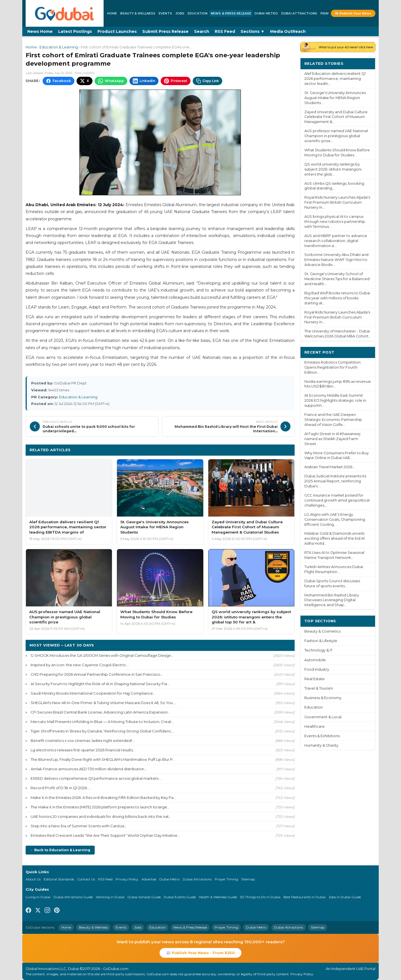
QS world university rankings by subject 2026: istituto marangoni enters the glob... (333, 169)
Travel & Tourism (319, 688)
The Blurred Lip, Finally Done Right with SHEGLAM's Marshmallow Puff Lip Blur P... (103, 759)
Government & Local (323, 717)
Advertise (149, 879)
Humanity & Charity (321, 745)
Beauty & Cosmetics (322, 631)
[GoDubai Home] (65, 13)
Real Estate (315, 679)
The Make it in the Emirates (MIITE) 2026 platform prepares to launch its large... (100, 807)
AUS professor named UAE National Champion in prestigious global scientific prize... (336, 136)
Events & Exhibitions (322, 736)
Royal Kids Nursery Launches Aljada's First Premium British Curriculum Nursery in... (337, 202)
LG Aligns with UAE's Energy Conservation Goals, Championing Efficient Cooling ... (335, 519)
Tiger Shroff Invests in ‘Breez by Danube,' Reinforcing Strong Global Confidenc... (102, 731)
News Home (40, 31)
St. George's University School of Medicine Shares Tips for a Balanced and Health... (337, 279)
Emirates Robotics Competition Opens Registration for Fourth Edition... (332, 367)
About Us (33, 879)
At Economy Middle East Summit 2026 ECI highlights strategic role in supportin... (335, 400)
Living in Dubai (38, 897)
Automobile (315, 660)
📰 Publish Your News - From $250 (200, 953)
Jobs (180, 13)
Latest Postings (75, 31)
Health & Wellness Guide (218, 897)
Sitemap (248, 879)
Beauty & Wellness (138, 13)
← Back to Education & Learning (60, 850)
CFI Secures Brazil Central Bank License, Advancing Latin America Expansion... (100, 712)
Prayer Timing (226, 879)
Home (112, 13)
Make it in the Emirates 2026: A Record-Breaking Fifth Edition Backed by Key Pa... (103, 798)
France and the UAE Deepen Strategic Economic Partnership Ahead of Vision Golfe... (333, 420)
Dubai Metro (266, 13)
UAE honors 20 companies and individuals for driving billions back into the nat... (101, 816)
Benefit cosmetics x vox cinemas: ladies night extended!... (83, 740)
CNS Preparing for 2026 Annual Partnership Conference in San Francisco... (97, 674)
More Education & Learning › (261, 450)
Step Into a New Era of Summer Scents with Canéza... (79, 826)
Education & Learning (59, 47)
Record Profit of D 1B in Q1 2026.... (60, 788)
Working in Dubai (110, 897)
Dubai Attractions (299, 13)
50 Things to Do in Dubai (260, 897)
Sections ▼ (253, 31)
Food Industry (317, 669)
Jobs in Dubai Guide (345, 897)
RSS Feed (225, 31)
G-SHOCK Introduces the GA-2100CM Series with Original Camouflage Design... (102, 655)
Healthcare (315, 726)
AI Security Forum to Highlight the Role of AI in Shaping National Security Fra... (100, 684)
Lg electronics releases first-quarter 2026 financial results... (83, 750)
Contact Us (86, 879)
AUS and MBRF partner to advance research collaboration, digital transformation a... (336, 241)
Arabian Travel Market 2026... (330, 467)
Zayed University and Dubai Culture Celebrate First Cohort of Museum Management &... (336, 117)
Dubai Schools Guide (144, 897)
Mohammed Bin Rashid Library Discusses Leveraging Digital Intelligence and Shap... (332, 600)
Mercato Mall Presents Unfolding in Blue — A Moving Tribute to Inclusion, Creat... (102, 722)
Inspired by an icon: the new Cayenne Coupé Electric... (80, 665)
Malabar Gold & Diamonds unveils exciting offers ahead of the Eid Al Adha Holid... (334, 538)
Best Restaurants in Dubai (305, 897)
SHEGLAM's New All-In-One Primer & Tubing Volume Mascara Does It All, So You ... (103, 703)
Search (202, 31)
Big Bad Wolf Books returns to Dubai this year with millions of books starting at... (337, 298)
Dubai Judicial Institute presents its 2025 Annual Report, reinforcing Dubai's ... (335, 481)
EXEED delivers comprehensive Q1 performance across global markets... (96, 778)
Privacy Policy (127, 879)
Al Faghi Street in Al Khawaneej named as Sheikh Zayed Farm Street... (332, 439)
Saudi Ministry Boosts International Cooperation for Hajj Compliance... (93, 693)
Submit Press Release (165, 31)
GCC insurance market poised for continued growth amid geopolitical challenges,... (337, 500)
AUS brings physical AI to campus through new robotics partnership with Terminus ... (335, 222)
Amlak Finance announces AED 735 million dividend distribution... (89, 769)
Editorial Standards (59, 879)
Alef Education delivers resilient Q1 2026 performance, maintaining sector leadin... (335, 79)
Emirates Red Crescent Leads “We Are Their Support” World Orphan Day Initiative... (105, 835)
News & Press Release (231, 13)
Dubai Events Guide (180, 897)
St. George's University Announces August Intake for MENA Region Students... (335, 98)
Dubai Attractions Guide (73, 897)
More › (365, 63)
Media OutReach (288, 31)
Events (165, 13)
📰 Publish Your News (353, 13)
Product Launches (117, 31)
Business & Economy (323, 698)
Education (198, 13)
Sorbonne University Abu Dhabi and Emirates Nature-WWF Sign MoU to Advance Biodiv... (336, 260)
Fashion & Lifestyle (321, 641)
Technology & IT (318, 650)
